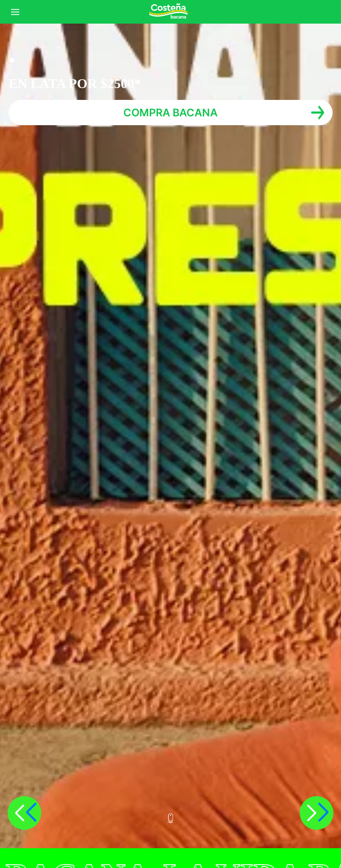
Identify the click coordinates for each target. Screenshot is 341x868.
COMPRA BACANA (170, 113)
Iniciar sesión (329, 12)
